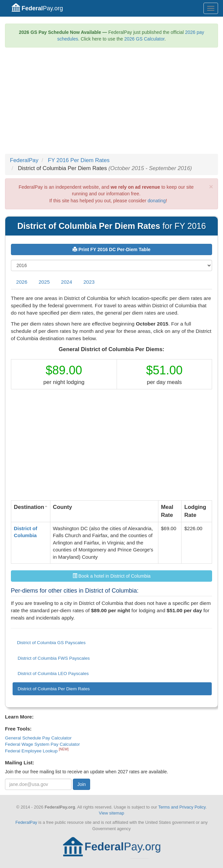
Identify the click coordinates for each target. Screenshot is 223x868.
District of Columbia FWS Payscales (54, 658)
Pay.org (37, 7)
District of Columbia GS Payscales (51, 643)
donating (157, 201)
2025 (44, 282)
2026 (22, 282)
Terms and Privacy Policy (182, 807)
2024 (67, 282)
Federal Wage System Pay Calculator (42, 744)
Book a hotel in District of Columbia (112, 576)
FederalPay (24, 160)
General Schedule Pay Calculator (38, 738)
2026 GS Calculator (144, 39)
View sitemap (111, 813)
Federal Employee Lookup (32, 751)
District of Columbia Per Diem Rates (54, 689)
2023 (89, 282)
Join (82, 784)
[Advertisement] (111, 104)
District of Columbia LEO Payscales (53, 674)
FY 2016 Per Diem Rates (79, 160)
